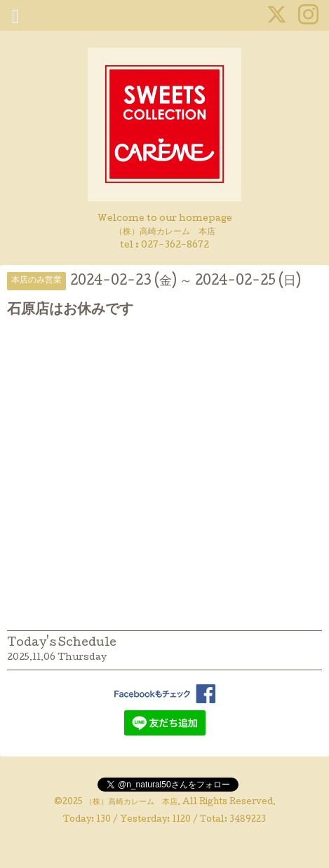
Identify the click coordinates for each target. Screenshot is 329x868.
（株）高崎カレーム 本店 (131, 803)
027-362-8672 (175, 246)
